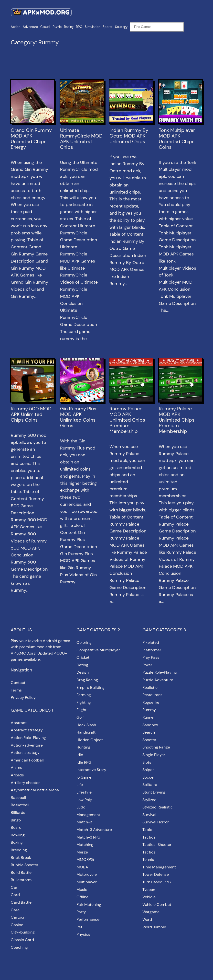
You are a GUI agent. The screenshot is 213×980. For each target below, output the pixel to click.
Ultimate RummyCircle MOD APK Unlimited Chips (81, 139)
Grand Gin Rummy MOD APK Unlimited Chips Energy (31, 139)
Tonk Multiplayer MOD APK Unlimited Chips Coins (177, 139)
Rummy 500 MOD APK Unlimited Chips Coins (31, 414)
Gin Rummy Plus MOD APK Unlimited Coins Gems (78, 417)
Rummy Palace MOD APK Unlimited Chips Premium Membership (127, 420)
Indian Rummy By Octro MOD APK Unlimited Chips (129, 136)
